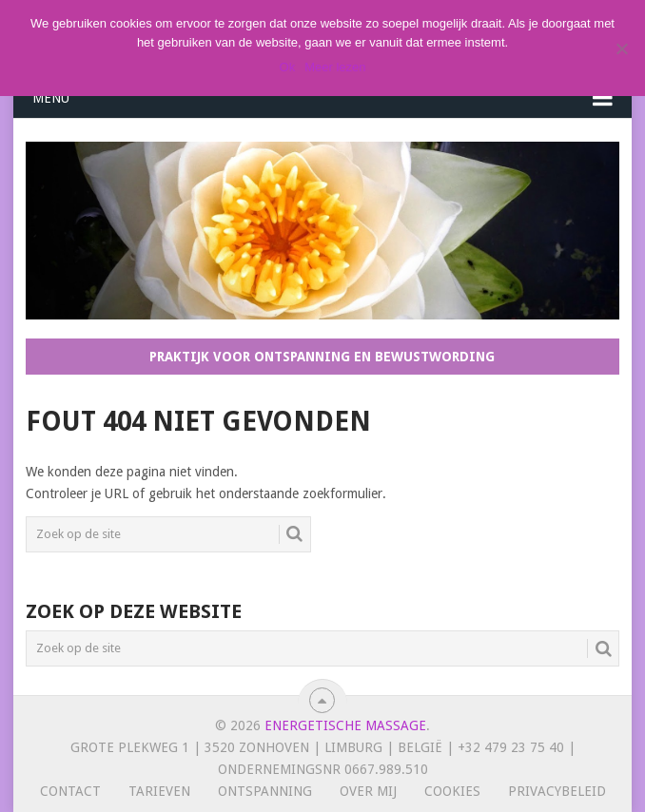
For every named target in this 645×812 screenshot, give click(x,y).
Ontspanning (265, 791)
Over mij (368, 791)
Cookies (452, 791)
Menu (51, 98)
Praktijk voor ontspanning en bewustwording (322, 357)
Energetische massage (345, 725)
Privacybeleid (557, 791)
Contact (70, 791)
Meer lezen (335, 67)
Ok (288, 67)
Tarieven (159, 791)
